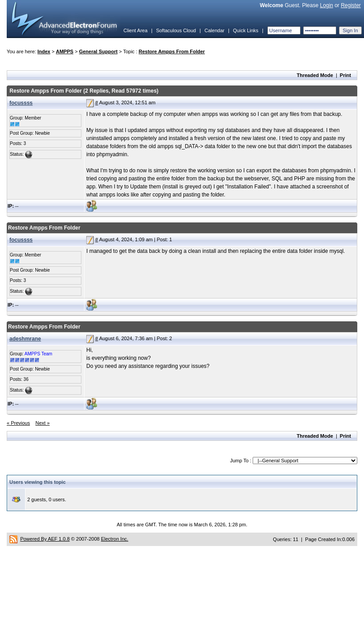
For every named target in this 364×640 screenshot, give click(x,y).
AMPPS (65, 51)
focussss (21, 103)
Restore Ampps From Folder (172, 51)
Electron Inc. (115, 539)
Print (345, 75)
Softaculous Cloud (176, 30)
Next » (42, 423)
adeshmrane (25, 339)
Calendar (214, 30)
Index (44, 51)
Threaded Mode (315, 75)
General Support (98, 51)
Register (351, 5)
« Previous (18, 423)
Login (326, 5)
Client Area (135, 30)
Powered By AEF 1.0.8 (45, 539)
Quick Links (246, 30)
